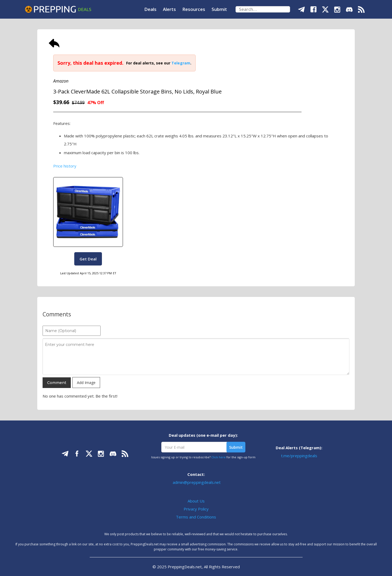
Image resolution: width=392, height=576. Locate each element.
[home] (58, 9)
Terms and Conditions (196, 517)
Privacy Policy (196, 509)
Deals (150, 9)
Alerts (169, 9)
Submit (219, 9)
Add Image (86, 383)
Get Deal (88, 259)
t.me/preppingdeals (299, 456)
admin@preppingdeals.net (197, 482)
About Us (196, 501)
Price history (65, 166)
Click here (218, 457)
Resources (194, 9)
